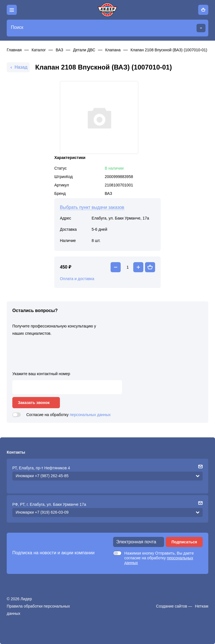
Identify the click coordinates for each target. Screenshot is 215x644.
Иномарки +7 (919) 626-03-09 (42, 512)
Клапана (113, 50)
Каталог (39, 50)
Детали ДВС (84, 50)
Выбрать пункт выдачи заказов (92, 207)
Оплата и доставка (77, 279)
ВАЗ (59, 50)
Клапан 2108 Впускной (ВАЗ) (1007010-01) (169, 50)
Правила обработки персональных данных (38, 610)
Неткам (202, 606)
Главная (14, 50)
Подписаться (184, 542)
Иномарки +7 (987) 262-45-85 (42, 476)
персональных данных (90, 415)
